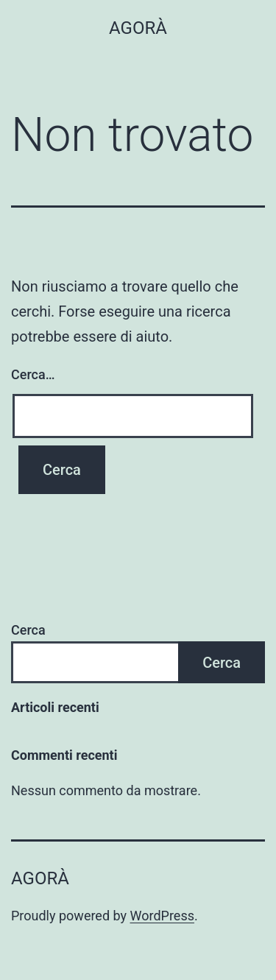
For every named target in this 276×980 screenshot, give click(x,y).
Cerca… (33, 374)
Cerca (28, 630)
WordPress (162, 916)
